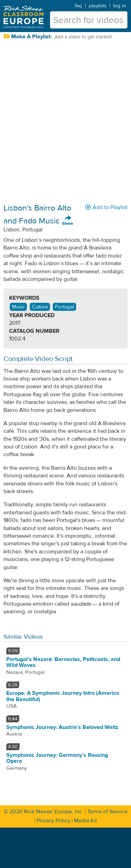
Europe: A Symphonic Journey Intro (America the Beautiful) (63, 696)
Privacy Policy (53, 821)
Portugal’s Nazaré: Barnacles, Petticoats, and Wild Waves (63, 662)
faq (78, 6)
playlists (98, 6)
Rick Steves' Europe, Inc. (54, 812)
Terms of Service (107, 812)
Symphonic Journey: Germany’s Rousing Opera (57, 758)
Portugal (64, 307)
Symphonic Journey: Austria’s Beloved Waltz (62, 727)
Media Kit (86, 821)
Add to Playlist (106, 207)
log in (119, 6)
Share (68, 221)
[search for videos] (89, 20)
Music (18, 307)
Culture (40, 307)
